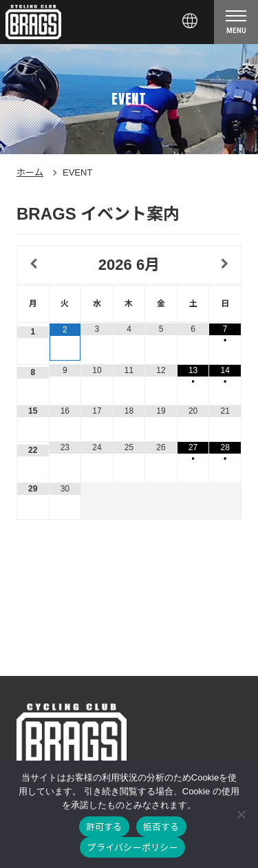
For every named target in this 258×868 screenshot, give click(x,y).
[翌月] (225, 264)
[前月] (33, 264)
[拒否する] (241, 814)
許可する (104, 827)
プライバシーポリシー (132, 848)
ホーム (30, 172)
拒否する (161, 827)
